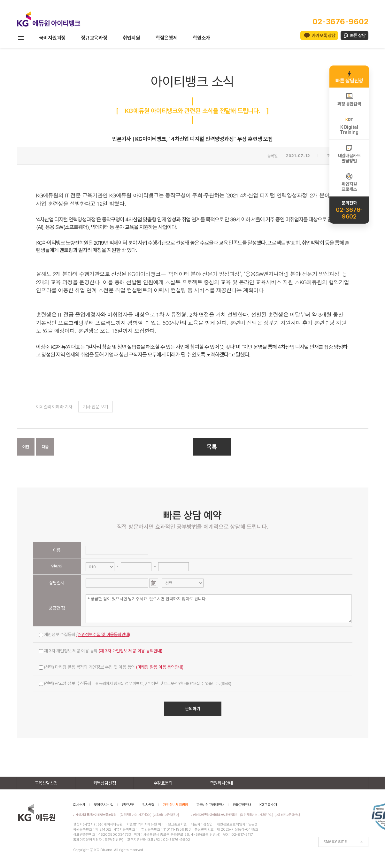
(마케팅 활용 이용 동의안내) (160, 667)
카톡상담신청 (105, 783)
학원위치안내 (222, 783)
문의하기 (193, 709)
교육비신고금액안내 (210, 805)
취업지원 (131, 38)
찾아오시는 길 (103, 805)
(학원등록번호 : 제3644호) (234, 815)
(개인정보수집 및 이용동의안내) (103, 634)
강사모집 (148, 805)
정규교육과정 (94, 38)
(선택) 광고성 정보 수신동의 (135, 683)
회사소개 (79, 805)
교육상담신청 (46, 783)
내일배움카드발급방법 (349, 154)
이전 (26, 447)
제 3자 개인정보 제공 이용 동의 (101, 651)
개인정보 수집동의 (85, 634)
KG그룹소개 (268, 805)
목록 (212, 447)
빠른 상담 (358, 35)
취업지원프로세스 (349, 182)
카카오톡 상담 (323, 35)
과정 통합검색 (349, 99)
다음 (45, 447)
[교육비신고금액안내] (166, 815)
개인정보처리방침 (175, 805)
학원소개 (201, 38)
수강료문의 (163, 783)
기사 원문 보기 (96, 407)
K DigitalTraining (349, 125)
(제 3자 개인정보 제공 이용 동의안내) (131, 651)
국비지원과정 (53, 38)
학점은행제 (167, 38)
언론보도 (128, 805)
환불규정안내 (242, 805)
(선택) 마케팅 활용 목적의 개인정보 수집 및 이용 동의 (111, 667)
